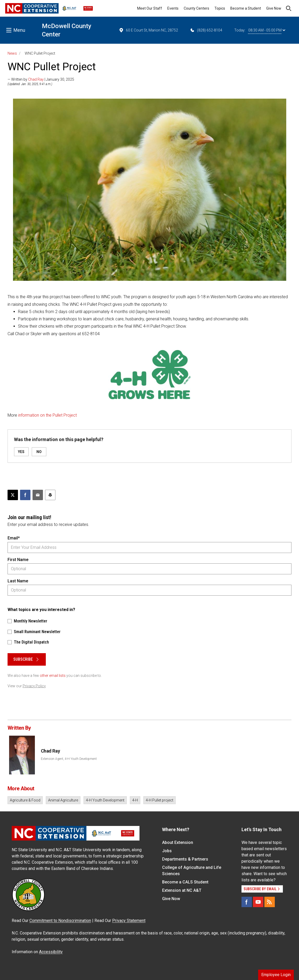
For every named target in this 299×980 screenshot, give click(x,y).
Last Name (18, 581)
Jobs (167, 851)
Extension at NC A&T (182, 890)
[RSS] (270, 902)
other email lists (53, 676)
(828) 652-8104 (206, 30)
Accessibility (51, 952)
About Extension (178, 842)
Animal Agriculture (63, 800)
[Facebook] (247, 902)
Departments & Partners (185, 859)
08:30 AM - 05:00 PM (267, 30)
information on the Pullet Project (47, 415)
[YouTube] (258, 902)
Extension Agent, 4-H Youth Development (69, 759)
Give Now (274, 8)
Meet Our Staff (150, 8)
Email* (14, 538)
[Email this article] (38, 495)
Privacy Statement (129, 921)
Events (173, 8)
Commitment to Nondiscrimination (60, 921)
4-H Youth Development (105, 800)
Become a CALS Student (185, 882)
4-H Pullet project (160, 800)
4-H (135, 800)
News (12, 53)
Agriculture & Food (25, 800)
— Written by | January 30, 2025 (41, 79)
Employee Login (276, 975)
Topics (220, 8)
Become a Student (246, 8)
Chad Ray (36, 79)
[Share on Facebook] (25, 495)
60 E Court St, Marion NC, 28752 (148, 30)
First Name (18, 560)
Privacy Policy (34, 686)
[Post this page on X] (13, 495)
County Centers (196, 8)
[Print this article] (50, 495)
